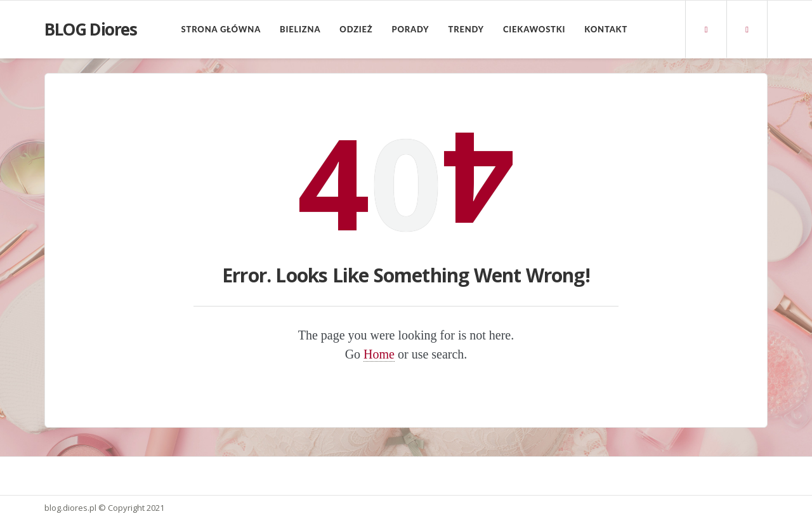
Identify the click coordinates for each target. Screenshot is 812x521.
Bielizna (300, 29)
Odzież (356, 29)
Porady (411, 29)
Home (379, 354)
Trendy (466, 29)
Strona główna (221, 29)
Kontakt (606, 29)
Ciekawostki (534, 29)
